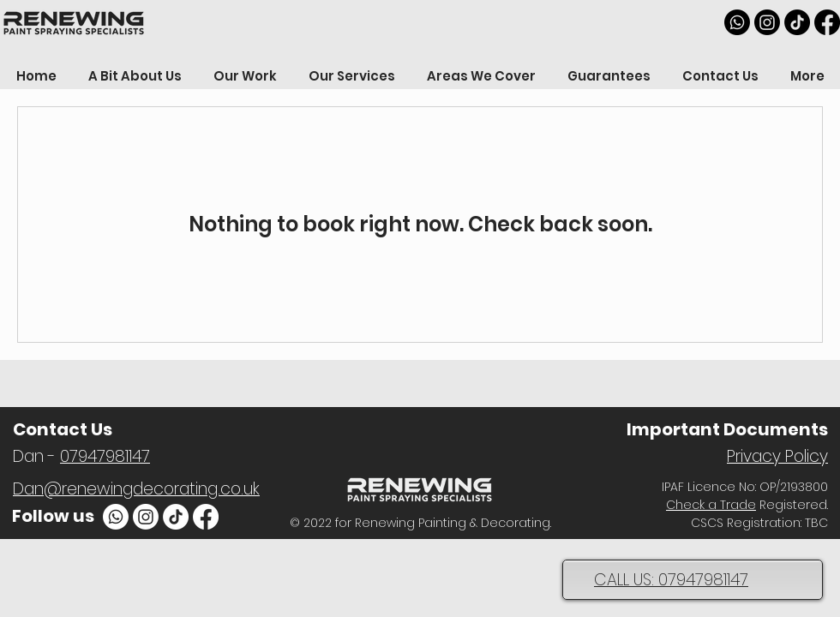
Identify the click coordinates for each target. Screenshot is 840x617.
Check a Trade (711, 505)
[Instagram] (767, 22)
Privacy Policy (777, 456)
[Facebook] (827, 22)
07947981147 (105, 456)
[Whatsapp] (737, 22)
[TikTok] (797, 22)
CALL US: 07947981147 (671, 580)
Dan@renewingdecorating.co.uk (136, 489)
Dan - (36, 456)
